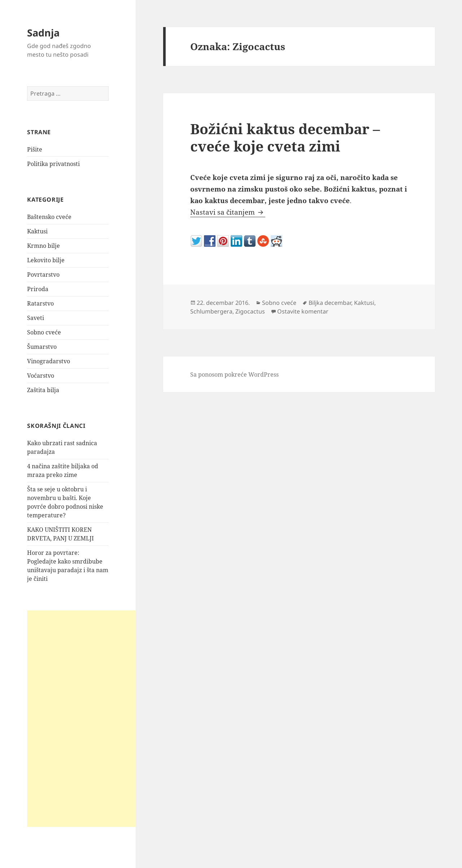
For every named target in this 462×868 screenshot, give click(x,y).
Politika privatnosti (53, 164)
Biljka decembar (330, 303)
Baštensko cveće (49, 217)
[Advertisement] (81, 719)
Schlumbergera (211, 311)
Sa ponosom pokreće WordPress (234, 374)
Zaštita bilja (43, 390)
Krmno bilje (43, 246)
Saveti (36, 318)
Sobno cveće (44, 332)
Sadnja (43, 33)
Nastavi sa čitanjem (228, 212)
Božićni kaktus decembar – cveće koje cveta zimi (285, 137)
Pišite (35, 149)
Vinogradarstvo (49, 361)
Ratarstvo (40, 303)
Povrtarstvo (43, 275)
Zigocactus (250, 311)
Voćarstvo (41, 376)
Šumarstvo (42, 347)
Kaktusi (37, 231)
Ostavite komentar (303, 311)
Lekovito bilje (46, 260)
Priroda (38, 289)
